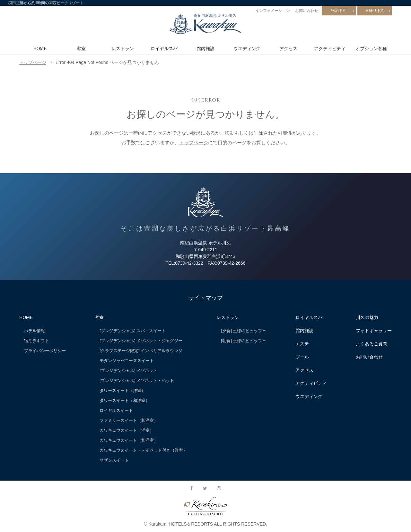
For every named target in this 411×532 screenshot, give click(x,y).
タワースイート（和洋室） (125, 400)
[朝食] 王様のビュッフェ (244, 341)
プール (302, 357)
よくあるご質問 (372, 344)
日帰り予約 (375, 11)
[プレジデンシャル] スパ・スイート (133, 331)
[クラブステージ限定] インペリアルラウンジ (141, 351)
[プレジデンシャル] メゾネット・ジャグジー (141, 341)
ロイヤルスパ (164, 49)
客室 (81, 49)
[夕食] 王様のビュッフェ (244, 331)
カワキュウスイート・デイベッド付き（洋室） (143, 450)
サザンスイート (114, 460)
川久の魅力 (367, 317)
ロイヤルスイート (116, 410)
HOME (40, 49)
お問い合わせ (307, 11)
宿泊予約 (339, 11)
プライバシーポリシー (45, 351)
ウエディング (247, 49)
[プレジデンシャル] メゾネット (128, 371)
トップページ (33, 62)
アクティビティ (330, 49)
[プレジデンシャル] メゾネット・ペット (137, 381)
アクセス (288, 49)
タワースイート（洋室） (122, 390)
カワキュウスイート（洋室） (127, 430)
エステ (302, 344)
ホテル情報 (35, 331)
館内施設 (205, 49)
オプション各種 (371, 49)
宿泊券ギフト (37, 341)
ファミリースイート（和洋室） (129, 420)
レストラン (123, 49)
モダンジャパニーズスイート (127, 361)
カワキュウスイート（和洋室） (129, 440)
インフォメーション (273, 11)
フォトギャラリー (374, 331)
